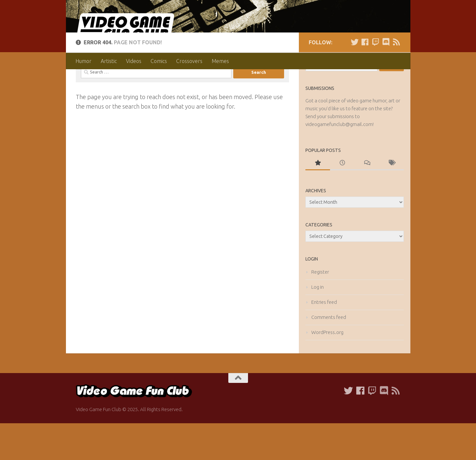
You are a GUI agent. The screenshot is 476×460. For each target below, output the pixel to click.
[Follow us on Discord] (386, 79)
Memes (220, 61)
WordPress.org (327, 369)
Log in (318, 324)
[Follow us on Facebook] (365, 79)
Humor (83, 61)
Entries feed (324, 339)
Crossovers (189, 61)
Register (320, 309)
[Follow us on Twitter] (355, 79)
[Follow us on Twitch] (376, 79)
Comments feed (329, 354)
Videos (134, 61)
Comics (159, 61)
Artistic (109, 61)
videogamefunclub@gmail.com (339, 161)
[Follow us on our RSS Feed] (397, 79)
